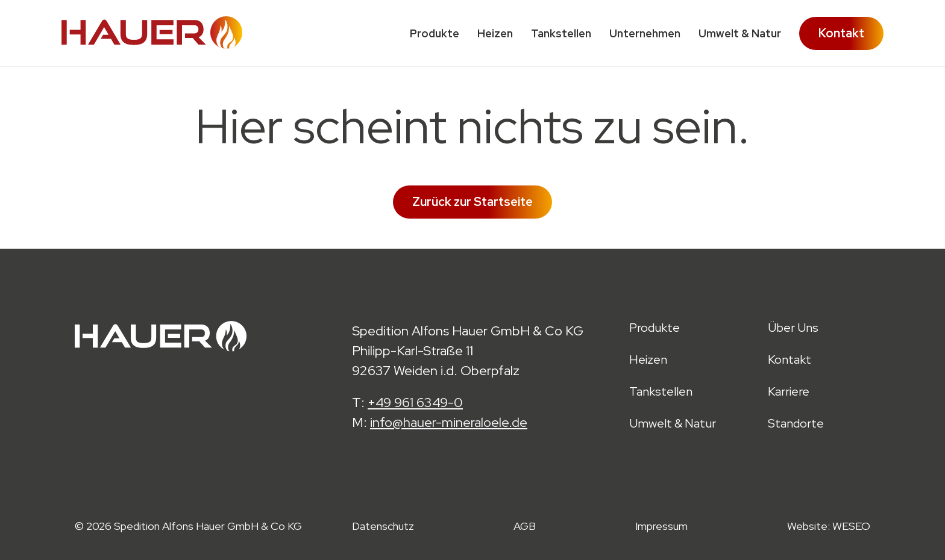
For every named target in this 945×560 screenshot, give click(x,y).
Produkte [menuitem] (435, 34)
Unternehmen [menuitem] (645, 33)
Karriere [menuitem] (789, 392)
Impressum (661, 526)
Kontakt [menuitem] (790, 360)
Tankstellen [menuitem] (561, 33)
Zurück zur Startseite (472, 202)
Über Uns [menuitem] (793, 328)
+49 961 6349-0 (415, 403)
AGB (525, 526)
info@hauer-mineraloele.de (449, 422)
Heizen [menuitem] (495, 33)
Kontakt (841, 33)
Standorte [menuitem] (796, 424)
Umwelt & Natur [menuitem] (740, 33)
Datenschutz (383, 526)
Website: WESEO (829, 526)
